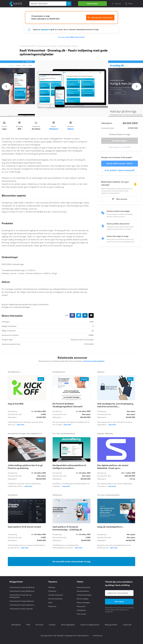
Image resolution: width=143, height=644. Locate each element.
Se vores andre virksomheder (72, 37)
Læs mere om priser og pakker (94, 361)
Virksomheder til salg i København (22, 605)
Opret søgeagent (68, 625)
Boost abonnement (84, 587)
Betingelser (16, 625)
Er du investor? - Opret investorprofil (120, 170)
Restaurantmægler (83, 603)
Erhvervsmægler (83, 599)
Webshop (52, 587)
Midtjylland (54, 129)
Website (54, 46)
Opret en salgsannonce (90, 625)
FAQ (28, 625)
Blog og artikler (111, 625)
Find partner (81, 606)
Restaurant (52, 606)
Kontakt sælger (120, 141)
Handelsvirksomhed (56, 595)
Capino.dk (127, 625)
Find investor (81, 614)
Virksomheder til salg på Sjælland (22, 601)
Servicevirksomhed (55, 599)
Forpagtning (81, 610)
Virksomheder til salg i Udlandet (21, 609)
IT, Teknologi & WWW (27, 46)
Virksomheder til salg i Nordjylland (22, 587)
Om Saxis (39, 625)
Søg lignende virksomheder (100, 17)
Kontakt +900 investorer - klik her (120, 163)
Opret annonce (92, 4)
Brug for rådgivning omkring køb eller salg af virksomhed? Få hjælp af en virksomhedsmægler (25, 306)
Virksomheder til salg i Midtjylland (22, 591)
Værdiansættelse (83, 591)
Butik (50, 603)
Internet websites (43, 46)
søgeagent (45, 30)
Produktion (52, 591)
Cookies (52, 625)
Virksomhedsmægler (84, 595)
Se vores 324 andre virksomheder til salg (71, 561)
